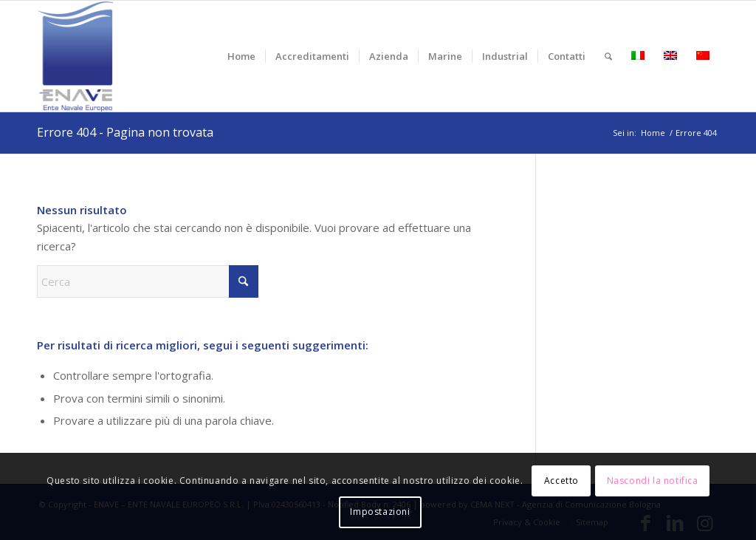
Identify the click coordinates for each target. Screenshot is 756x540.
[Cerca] (608, 56)
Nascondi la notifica (653, 481)
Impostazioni (380, 512)
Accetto (561, 481)
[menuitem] (241, 56)
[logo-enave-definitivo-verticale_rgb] (75, 56)
